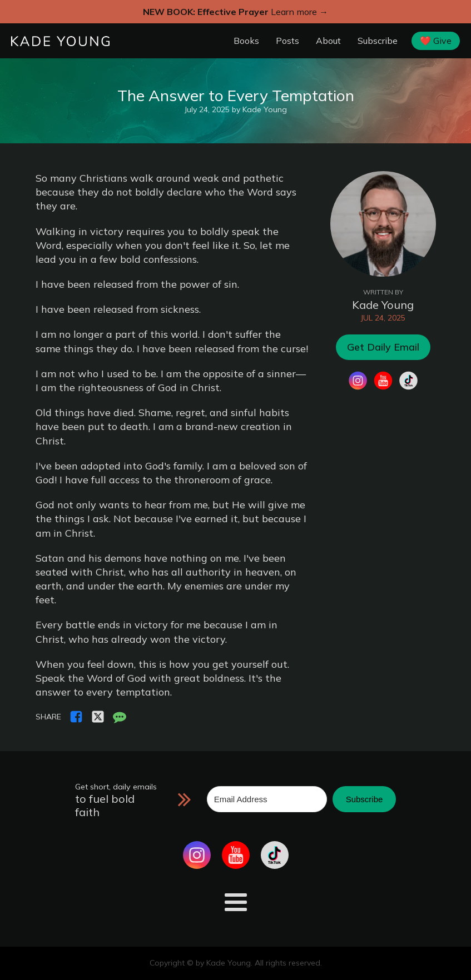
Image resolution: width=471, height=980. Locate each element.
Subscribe (378, 41)
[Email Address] (267, 799)
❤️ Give (436, 41)
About (328, 41)
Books (246, 41)
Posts (287, 41)
